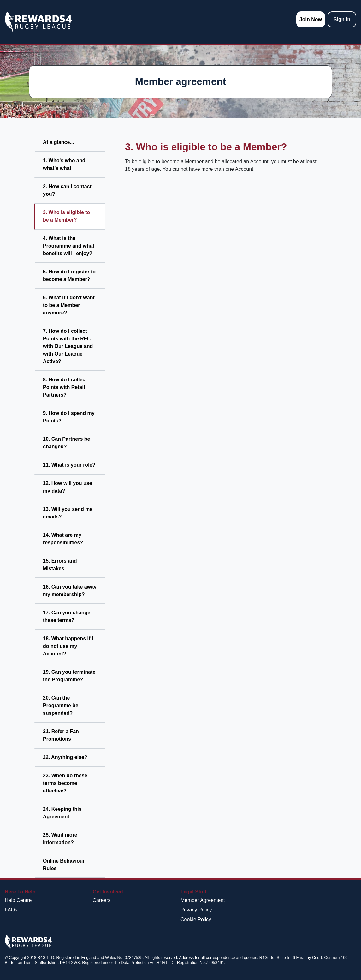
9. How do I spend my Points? (69, 417)
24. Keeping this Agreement (62, 813)
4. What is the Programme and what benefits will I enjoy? (69, 246)
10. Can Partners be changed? (66, 443)
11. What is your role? (69, 465)
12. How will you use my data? (68, 487)
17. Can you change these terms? (67, 616)
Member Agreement (203, 900)
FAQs (11, 910)
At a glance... (59, 142)
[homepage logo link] (38, 22)
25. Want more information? (60, 839)
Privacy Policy (196, 910)
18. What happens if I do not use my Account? (68, 646)
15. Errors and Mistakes (60, 565)
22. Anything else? (65, 757)
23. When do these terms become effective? (65, 783)
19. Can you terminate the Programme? (69, 676)
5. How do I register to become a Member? (69, 275)
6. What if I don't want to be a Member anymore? (69, 305)
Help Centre (18, 900)
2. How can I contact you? (67, 190)
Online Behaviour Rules (64, 865)
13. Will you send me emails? (68, 513)
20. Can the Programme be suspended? (61, 705)
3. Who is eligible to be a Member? (66, 216)
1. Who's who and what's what (64, 164)
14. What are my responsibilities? (63, 539)
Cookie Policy (196, 920)
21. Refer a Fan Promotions (61, 735)
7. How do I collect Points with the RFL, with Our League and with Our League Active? (68, 346)
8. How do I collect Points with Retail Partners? (65, 387)
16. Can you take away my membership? (70, 591)
